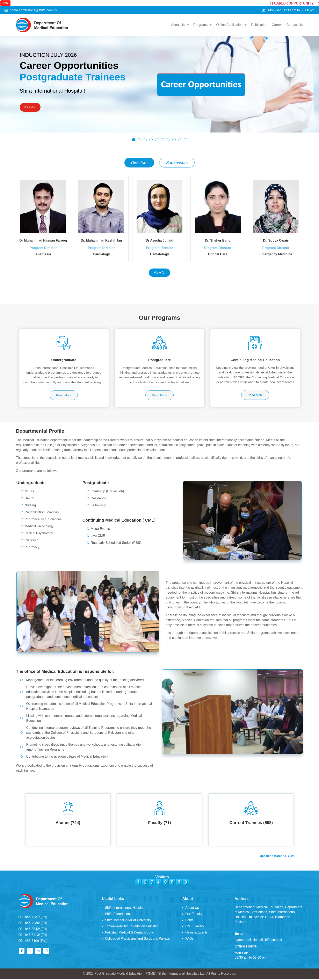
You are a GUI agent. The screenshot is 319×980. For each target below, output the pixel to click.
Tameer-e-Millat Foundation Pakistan (132, 928)
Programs (203, 24)
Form (189, 921)
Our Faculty (194, 915)
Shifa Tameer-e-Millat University (128, 921)
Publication (260, 24)
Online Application (232, 24)
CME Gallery (195, 928)
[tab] (139, 161)
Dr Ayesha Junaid (160, 239)
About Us (180, 24)
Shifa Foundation (117, 915)
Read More (33, 106)
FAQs (189, 940)
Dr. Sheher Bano (218, 239)
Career (277, 24)
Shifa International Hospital (125, 909)
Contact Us (295, 24)
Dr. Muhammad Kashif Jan (101, 239)
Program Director (43, 249)
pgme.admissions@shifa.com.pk (258, 941)
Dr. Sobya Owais (276, 239)
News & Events (196, 934)
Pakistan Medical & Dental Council (130, 934)
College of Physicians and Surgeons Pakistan (138, 940)
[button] (134, 138)
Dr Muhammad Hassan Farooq (43, 239)
